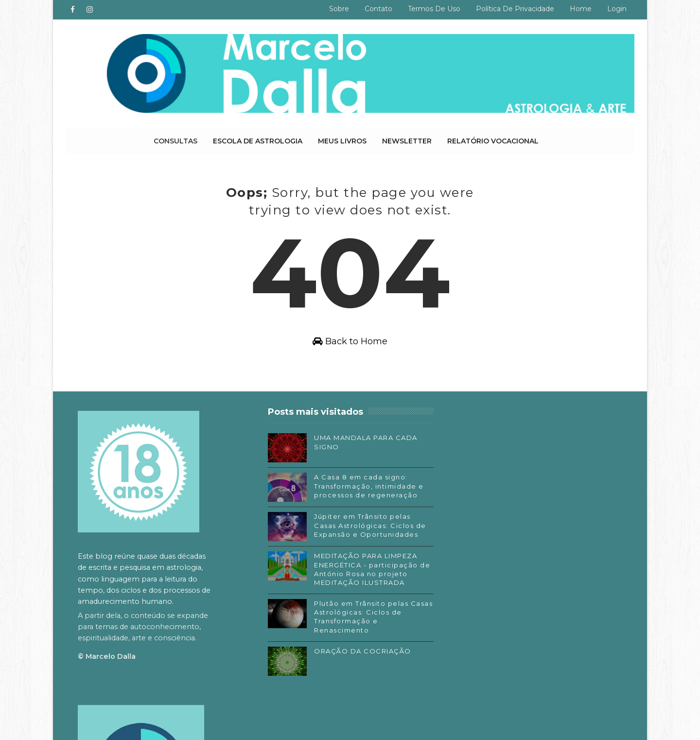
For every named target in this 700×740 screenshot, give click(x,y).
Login (617, 9)
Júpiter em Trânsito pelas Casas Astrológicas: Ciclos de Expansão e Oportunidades (367, 526)
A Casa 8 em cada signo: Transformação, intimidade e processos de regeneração (366, 486)
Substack (471, 613)
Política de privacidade (515, 9)
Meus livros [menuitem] (342, 141)
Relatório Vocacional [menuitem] (493, 141)
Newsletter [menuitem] (407, 141)
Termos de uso (434, 9)
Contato (378, 9)
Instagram (473, 599)
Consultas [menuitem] (175, 141)
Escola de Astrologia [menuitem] (258, 141)
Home (581, 9)
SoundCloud (476, 628)
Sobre (339, 9)
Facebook (472, 584)
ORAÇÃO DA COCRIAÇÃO (359, 652)
